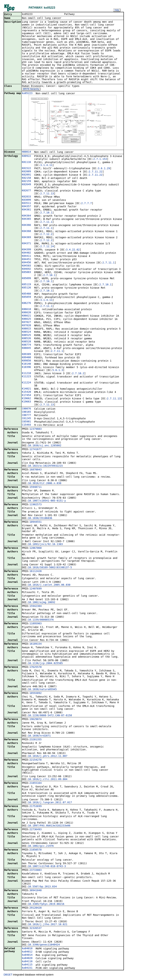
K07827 (27, 322)
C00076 (27, 409)
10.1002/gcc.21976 (41, 846)
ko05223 (27, 94)
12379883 (36, 429)
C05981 (27, 422)
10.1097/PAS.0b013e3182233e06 (49, 826)
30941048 (36, 891)
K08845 (27, 348)
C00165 (27, 412)
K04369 (27, 238)
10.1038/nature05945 (42, 690)
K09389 (27, 354)
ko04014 (27, 955)
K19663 (27, 402)
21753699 (36, 806)
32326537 (36, 928)
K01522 (27, 168)
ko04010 (27, 949)
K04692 (27, 269)
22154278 (36, 760)
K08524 (27, 332)
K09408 (27, 358)
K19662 (27, 399)
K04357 (27, 207)
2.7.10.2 (78, 374)
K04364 (27, 216)
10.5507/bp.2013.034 (42, 887)
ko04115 (27, 965)
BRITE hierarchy (31, 89)
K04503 (27, 266)
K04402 (27, 253)
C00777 (27, 415)
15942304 (36, 606)
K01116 (27, 162)
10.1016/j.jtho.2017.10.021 (48, 925)
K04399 (27, 250)
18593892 (36, 693)
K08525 (27, 335)
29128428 (36, 908)
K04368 (27, 231)
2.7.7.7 (86, 204)
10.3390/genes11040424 (44, 945)
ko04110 (27, 962)
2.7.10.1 (46, 213)
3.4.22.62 (73, 250)
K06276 (27, 303)
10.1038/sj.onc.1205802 (44, 446)
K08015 (27, 329)
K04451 (27, 259)
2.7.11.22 (96, 172)
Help (117, 10)
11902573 (36, 505)
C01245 (27, 419)
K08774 (27, 345)
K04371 (27, 244)
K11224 (27, 383)
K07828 (27, 326)
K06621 (27, 316)
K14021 (27, 389)
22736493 (36, 830)
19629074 (36, 719)
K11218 (27, 373)
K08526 (27, 339)
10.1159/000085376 (41, 620)
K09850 (27, 361)
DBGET (8, 975)
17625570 (36, 667)
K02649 (27, 185)
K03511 (27, 203)
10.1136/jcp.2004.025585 (45, 664)
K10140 (27, 364)
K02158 (27, 178)
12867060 (36, 548)
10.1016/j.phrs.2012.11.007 (48, 756)
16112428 (36, 571)
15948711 (36, 487)
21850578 (36, 850)
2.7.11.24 (47, 247)
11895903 (36, 624)
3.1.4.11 (46, 165)
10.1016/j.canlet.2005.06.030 (49, 585)
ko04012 (27, 952)
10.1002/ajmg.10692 (42, 603)
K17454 (27, 395)
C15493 (27, 425)
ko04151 (27, 968)
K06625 (27, 319)
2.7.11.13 (47, 194)
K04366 (27, 225)
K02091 (27, 175)
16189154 (36, 644)
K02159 (27, 181)
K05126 (27, 288)
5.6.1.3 (58, 370)
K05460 (27, 294)
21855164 (36, 783)
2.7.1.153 (100, 159)
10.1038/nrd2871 (39, 736)
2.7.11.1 (46, 222)
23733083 (36, 870)
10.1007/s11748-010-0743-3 (47, 867)
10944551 (36, 522)
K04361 (27, 210)
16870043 (36, 470)
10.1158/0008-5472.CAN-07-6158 (50, 716)
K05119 (27, 285)
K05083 (27, 272)
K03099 (27, 200)
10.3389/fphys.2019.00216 (46, 904)
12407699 (36, 589)
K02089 (27, 172)
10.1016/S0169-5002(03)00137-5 (50, 568)
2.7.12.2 (46, 234)
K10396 (27, 367)
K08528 (27, 342)
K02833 (27, 197)
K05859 (27, 297)
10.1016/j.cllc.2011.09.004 (48, 780)
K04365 (27, 219)
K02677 (27, 191)
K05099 (27, 279)
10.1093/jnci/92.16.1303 (45, 544)
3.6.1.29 (104, 169)
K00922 (27, 156)
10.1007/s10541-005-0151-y (47, 501)
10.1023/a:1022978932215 (45, 466)
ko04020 (27, 958)
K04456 (27, 263)
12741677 (36, 450)
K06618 (27, 309)
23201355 (36, 740)
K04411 (27, 256)
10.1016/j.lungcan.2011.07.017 (50, 803)
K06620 (27, 313)
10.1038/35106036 (40, 518)
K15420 (27, 392)
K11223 (27, 377)
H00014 (27, 152)
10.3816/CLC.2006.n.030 (44, 484)
